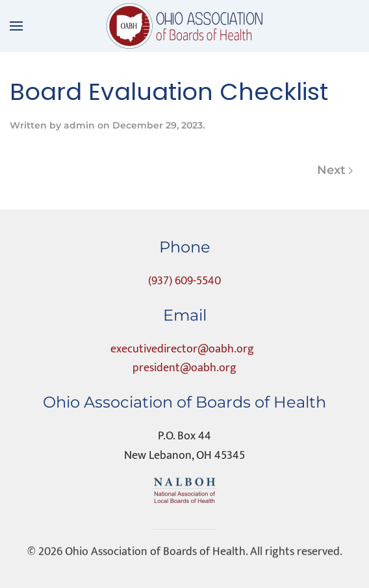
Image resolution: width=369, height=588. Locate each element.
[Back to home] (184, 26)
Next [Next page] (335, 170)
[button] (16, 26)
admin (79, 125)
